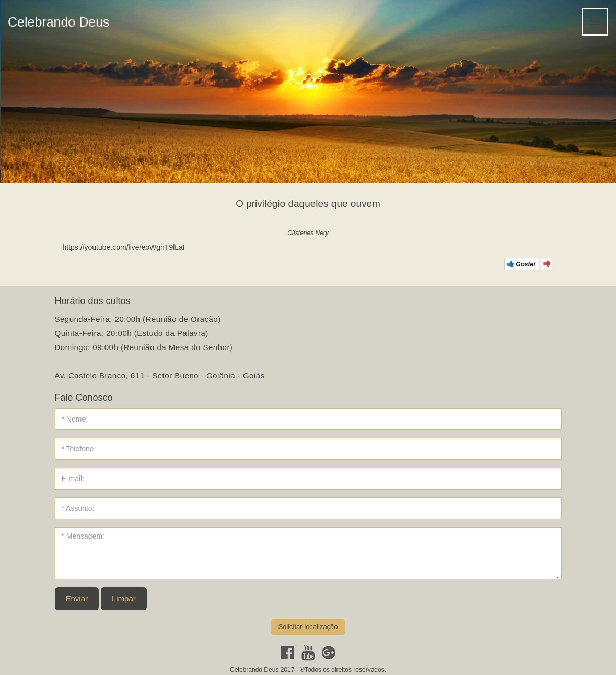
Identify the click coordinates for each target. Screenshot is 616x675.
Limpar (124, 598)
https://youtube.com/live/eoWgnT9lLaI (124, 247)
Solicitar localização (308, 627)
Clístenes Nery (308, 233)
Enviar (77, 598)
